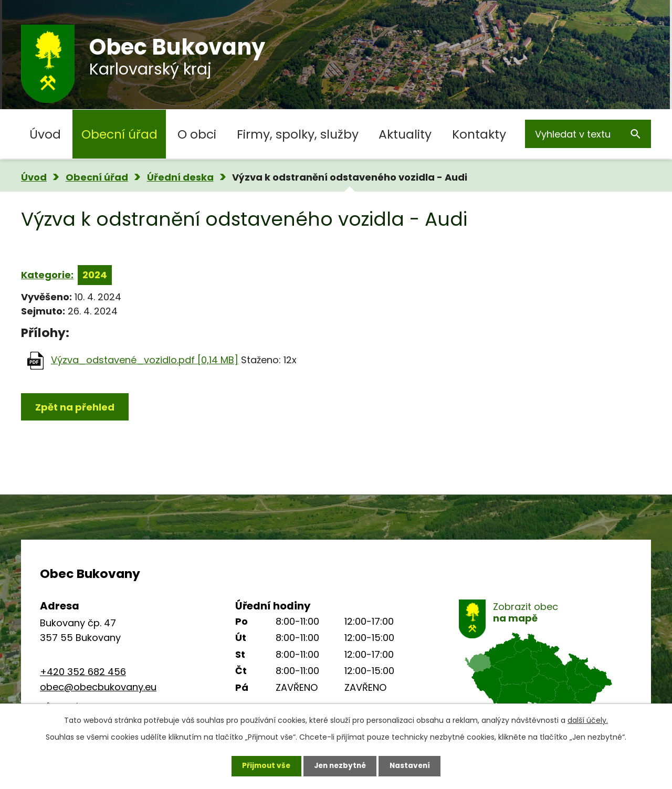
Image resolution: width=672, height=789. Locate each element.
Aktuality (405, 134)
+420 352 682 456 (83, 672)
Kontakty (479, 134)
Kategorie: (47, 275)
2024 (95, 275)
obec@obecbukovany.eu (98, 687)
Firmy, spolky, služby (298, 134)
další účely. (588, 720)
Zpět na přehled (75, 407)
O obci (197, 134)
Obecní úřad (119, 134)
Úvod (45, 134)
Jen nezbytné (340, 765)
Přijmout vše (263, 765)
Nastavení (413, 765)
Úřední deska (180, 177)
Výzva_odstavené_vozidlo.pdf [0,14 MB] (145, 360)
